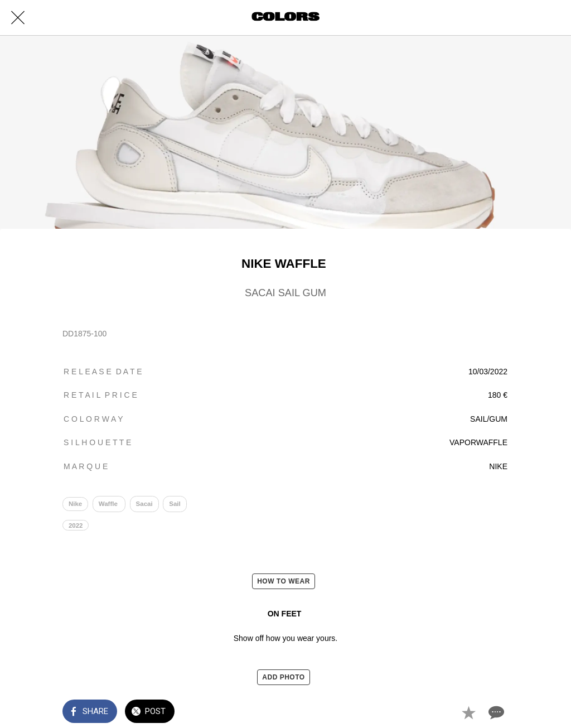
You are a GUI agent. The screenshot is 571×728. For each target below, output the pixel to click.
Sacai (144, 504)
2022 (76, 525)
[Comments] (495, 712)
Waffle (109, 504)
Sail (175, 504)
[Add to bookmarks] (468, 712)
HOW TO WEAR (284, 581)
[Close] (18, 18)
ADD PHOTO (283, 677)
